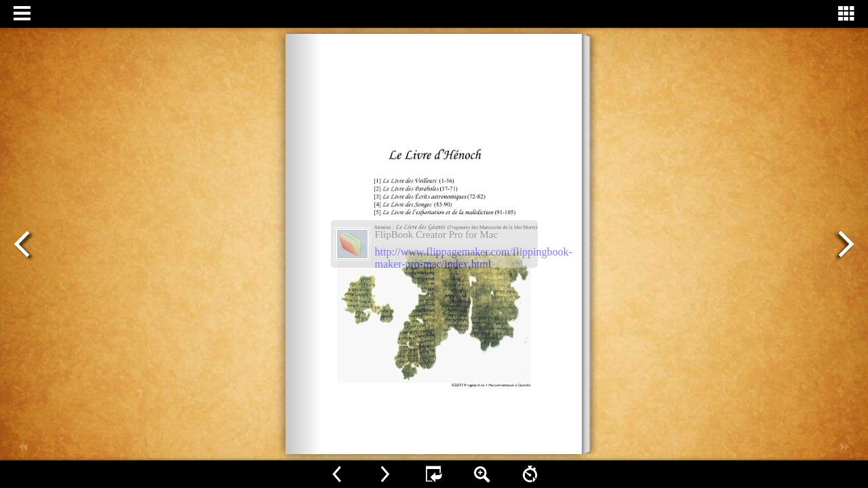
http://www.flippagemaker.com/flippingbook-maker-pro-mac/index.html (474, 258)
